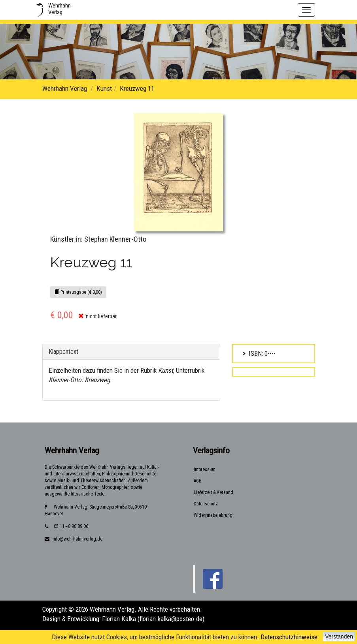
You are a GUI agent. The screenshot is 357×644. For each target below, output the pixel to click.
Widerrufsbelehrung (213, 515)
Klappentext (63, 352)
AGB (198, 481)
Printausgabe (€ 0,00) (78, 292)
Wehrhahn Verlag (65, 88)
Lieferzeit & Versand (213, 492)
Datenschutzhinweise (289, 637)
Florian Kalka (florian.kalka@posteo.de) (153, 619)
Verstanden (339, 636)
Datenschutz (206, 504)
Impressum (205, 469)
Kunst (104, 88)
